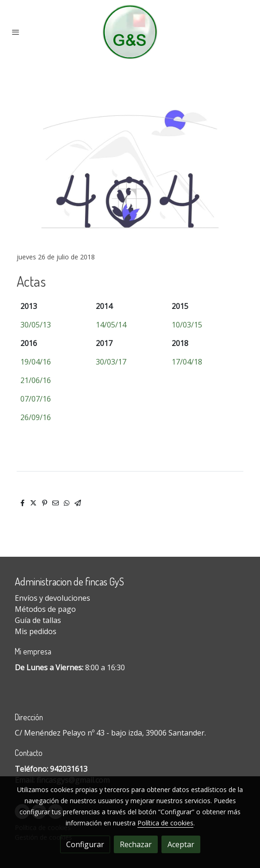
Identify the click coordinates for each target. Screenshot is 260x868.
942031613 (69, 769)
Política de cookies (165, 823)
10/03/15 (187, 325)
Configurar (85, 844)
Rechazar (136, 844)
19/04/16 (36, 362)
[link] (130, 32)
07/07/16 (36, 399)
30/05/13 (36, 325)
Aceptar (181, 844)
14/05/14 (111, 325)
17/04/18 (187, 362)
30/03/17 (111, 362)
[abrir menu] (16, 32)
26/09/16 (36, 417)
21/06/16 (36, 380)
